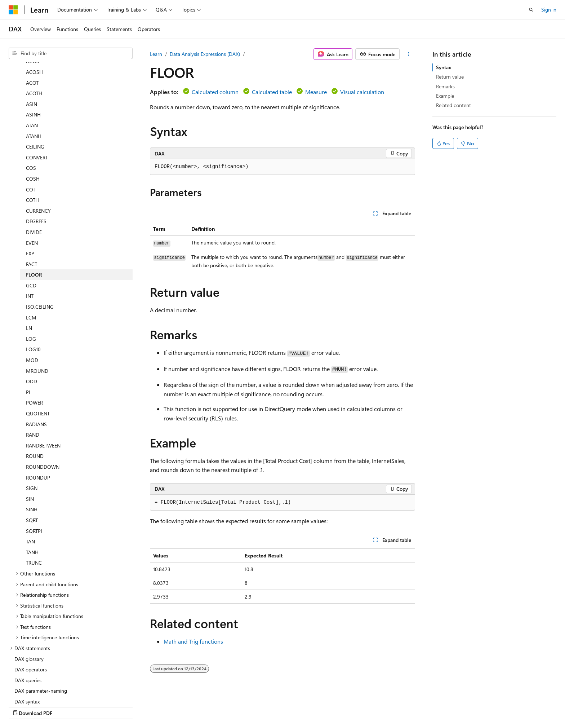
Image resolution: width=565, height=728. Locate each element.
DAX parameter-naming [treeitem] (41, 645)
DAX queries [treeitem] (28, 634)
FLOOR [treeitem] (34, 228)
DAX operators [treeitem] (31, 623)
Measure (316, 92)
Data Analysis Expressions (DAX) (205, 54)
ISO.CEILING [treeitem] (40, 261)
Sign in (549, 10)
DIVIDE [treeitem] (34, 186)
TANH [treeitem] (32, 506)
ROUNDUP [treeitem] (38, 431)
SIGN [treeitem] (32, 442)
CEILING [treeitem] (35, 100)
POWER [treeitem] (34, 356)
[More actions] (409, 54)
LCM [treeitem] (31, 271)
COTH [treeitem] (32, 154)
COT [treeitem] (31, 143)
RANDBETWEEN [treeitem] (43, 399)
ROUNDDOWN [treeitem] (43, 421)
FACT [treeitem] (32, 218)
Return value (450, 77)
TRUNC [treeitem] (34, 517)
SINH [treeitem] (32, 463)
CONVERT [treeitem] (37, 111)
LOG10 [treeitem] (33, 303)
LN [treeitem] (29, 282)
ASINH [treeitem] (33, 68)
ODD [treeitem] (32, 335)
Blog (359, 705)
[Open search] (531, 10)
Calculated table (272, 92)
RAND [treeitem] (33, 389)
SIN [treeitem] (30, 453)
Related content (453, 105)
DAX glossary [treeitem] (29, 613)
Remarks (445, 86)
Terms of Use (455, 705)
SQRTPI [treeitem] (34, 485)
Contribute (390, 705)
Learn (156, 54)
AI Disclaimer (284, 705)
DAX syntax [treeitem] (27, 655)
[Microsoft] (13, 10)
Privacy (418, 705)
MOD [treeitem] (32, 314)
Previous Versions (327, 705)
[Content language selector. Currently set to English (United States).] (42, 705)
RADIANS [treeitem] (36, 378)
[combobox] (71, 53)
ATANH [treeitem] (34, 90)
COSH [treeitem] (33, 133)
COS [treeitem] (31, 122)
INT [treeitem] (30, 250)
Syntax (444, 67)
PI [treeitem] (28, 346)
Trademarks (490, 705)
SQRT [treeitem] (32, 474)
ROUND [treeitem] (35, 410)
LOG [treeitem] (31, 293)
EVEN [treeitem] (32, 197)
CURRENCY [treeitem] (38, 165)
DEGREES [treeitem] (36, 175)
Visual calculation (362, 92)
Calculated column (215, 92)
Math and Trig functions (193, 641)
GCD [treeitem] (31, 239)
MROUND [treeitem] (37, 325)
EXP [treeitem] (30, 207)
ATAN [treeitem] (32, 79)
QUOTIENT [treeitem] (38, 367)
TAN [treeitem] (30, 495)
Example (445, 96)
